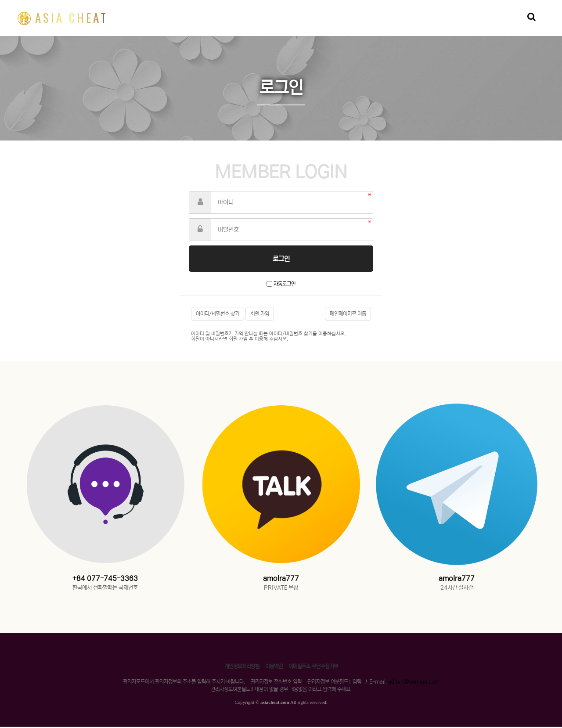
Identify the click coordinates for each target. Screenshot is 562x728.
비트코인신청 (225, 25)
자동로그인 (285, 285)
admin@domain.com (414, 683)
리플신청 (269, 25)
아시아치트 (360, 25)
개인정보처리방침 (242, 668)
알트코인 (455, 25)
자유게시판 (497, 25)
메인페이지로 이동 (348, 315)
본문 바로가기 (0, 0)
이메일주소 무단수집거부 (313, 668)
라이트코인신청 (409, 25)
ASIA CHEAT (63, 18)
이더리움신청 (313, 25)
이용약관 (274, 668)
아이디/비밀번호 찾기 (218, 315)
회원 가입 (260, 315)
